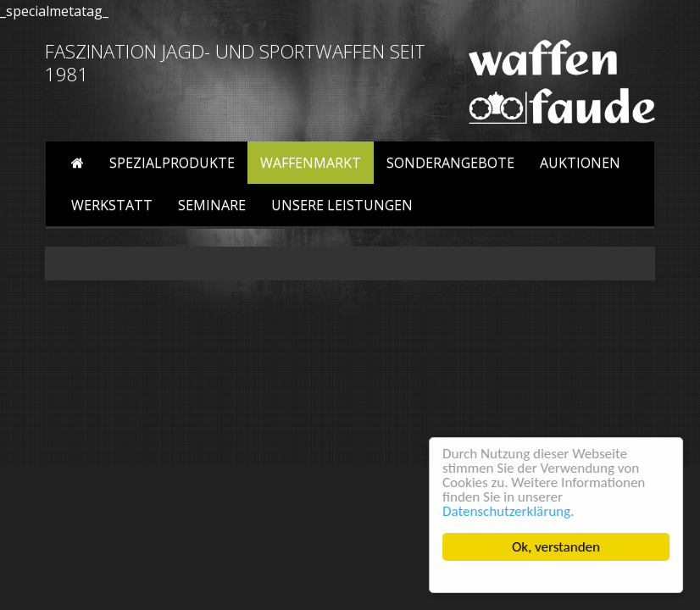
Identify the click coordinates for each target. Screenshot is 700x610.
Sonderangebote (450, 163)
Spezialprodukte (172, 163)
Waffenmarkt (311, 163)
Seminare (212, 205)
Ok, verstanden (557, 547)
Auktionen (580, 163)
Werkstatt (112, 205)
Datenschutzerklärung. (509, 511)
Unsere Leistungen (342, 205)
